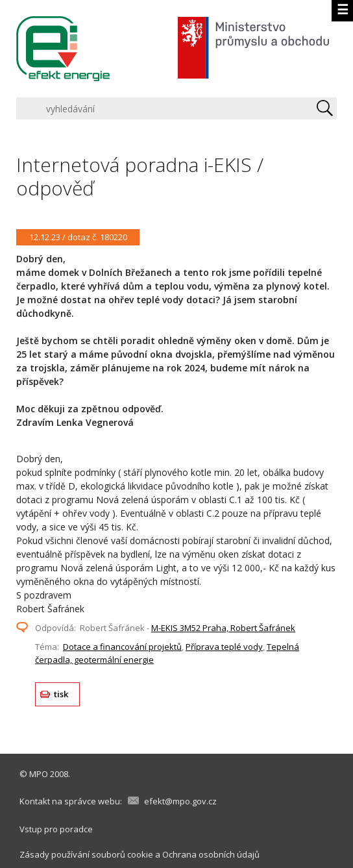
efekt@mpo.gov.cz (180, 801)
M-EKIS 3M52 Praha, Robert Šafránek (223, 628)
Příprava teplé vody (224, 647)
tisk (61, 694)
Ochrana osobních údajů (211, 854)
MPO (39, 774)
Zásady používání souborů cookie (86, 854)
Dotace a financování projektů (122, 647)
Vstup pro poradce (56, 829)
